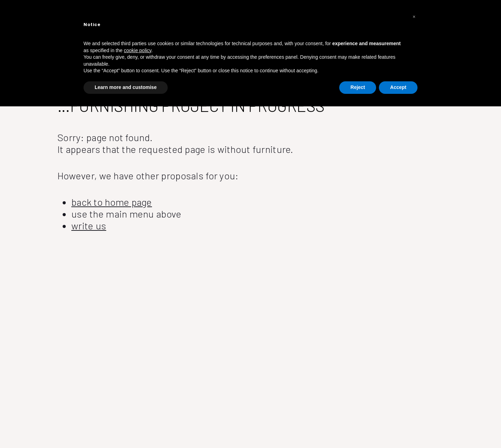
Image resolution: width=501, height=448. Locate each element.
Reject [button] (358, 87)
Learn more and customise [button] (126, 87)
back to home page (112, 202)
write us (89, 226)
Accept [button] (398, 87)
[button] (414, 17)
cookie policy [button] (138, 50)
